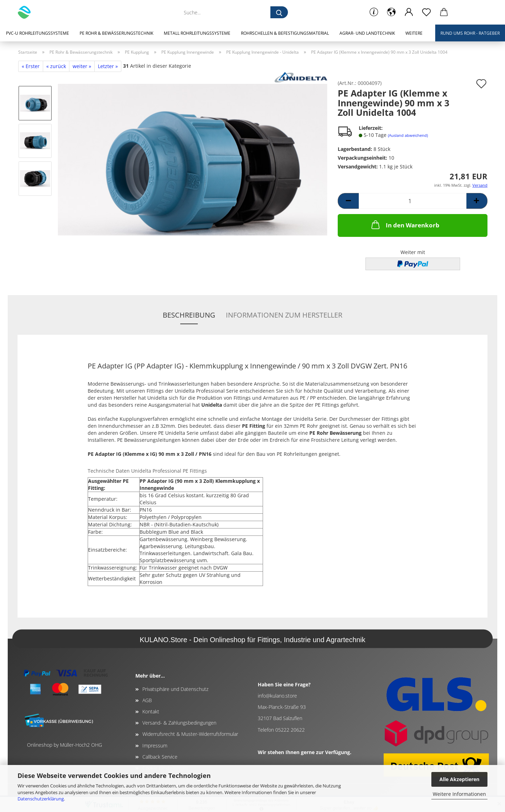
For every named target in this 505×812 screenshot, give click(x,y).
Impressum (155, 746)
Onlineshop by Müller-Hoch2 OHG (65, 745)
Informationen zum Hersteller (284, 315)
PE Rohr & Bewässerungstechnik (116, 33)
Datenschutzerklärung (41, 799)
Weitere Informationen (459, 794)
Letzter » (108, 66)
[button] (391, 12)
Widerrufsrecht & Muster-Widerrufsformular (190, 734)
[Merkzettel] (426, 12)
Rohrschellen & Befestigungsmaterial (285, 33)
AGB (147, 700)
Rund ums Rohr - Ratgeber (470, 33)
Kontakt (151, 711)
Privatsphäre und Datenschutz (175, 689)
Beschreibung (189, 315)
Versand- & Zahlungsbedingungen (179, 723)
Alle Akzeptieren (459, 779)
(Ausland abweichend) (408, 135)
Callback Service (160, 757)
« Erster (31, 66)
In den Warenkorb (405, 225)
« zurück (56, 66)
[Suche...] (279, 12)
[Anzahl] (413, 201)
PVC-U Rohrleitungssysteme (38, 33)
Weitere (414, 33)
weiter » (82, 66)
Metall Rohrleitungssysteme (197, 33)
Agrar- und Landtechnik (367, 33)
